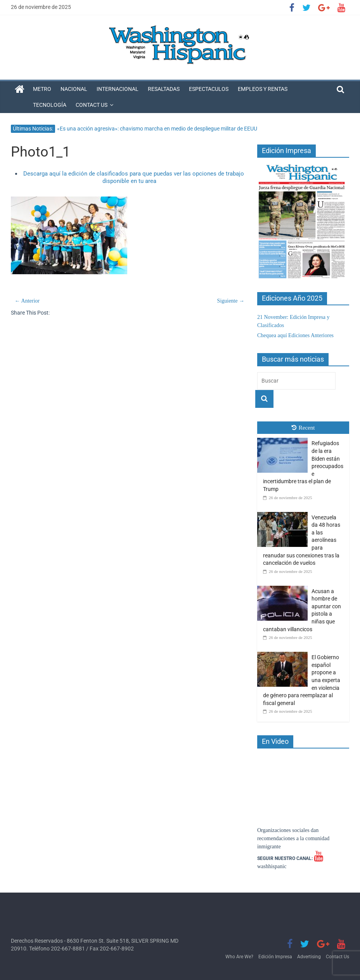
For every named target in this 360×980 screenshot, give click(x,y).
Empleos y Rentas (263, 89)
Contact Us (92, 105)
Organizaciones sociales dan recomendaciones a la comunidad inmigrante (293, 838)
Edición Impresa (275, 957)
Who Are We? (239, 957)
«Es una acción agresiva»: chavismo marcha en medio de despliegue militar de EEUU (157, 129)
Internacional (118, 89)
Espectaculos (209, 89)
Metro (42, 89)
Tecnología (50, 105)
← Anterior (27, 301)
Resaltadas (164, 89)
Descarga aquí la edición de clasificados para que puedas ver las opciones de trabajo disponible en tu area (134, 178)
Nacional (74, 89)
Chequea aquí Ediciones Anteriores (295, 335)
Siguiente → (231, 301)
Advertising (309, 957)
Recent (303, 428)
